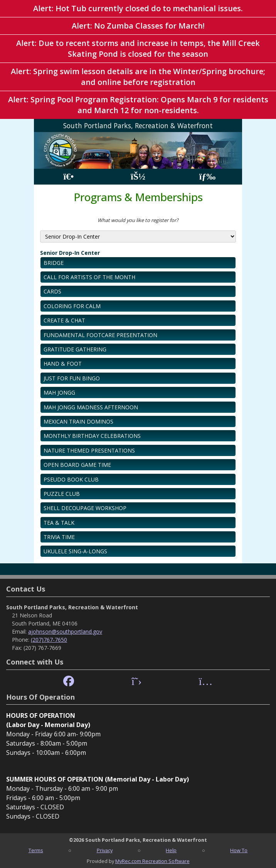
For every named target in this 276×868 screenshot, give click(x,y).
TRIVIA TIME (59, 537)
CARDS (52, 291)
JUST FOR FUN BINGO (72, 378)
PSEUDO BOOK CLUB (71, 479)
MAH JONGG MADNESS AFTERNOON (91, 407)
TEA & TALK (59, 523)
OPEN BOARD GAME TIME (77, 465)
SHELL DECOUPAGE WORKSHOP (85, 508)
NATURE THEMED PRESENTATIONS (89, 450)
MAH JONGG (59, 392)
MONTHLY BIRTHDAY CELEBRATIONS (92, 436)
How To (239, 850)
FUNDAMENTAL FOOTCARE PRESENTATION (100, 335)
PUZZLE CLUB (62, 494)
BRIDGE (54, 263)
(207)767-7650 (49, 640)
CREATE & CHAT (64, 320)
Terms (36, 850)
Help (171, 850)
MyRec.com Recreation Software (152, 861)
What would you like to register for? (138, 220)
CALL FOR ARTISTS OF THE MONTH (89, 277)
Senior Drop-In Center (70, 253)
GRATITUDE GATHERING (75, 349)
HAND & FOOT (63, 364)
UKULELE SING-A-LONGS (75, 551)
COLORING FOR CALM (72, 306)
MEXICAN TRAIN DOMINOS (78, 421)
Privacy (105, 850)
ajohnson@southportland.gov (65, 632)
